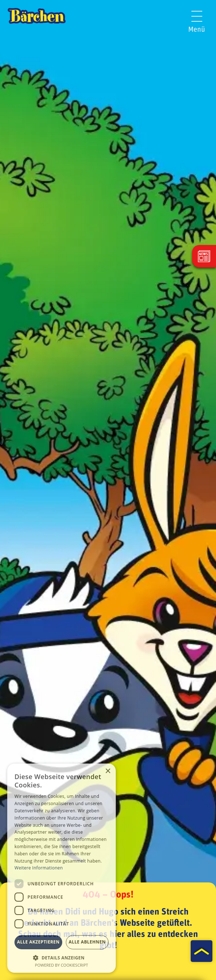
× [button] (108, 771)
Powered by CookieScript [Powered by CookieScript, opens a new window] (62, 965)
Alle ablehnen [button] (87, 942)
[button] (62, 957)
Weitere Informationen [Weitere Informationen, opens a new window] (39, 868)
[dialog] (62, 868)
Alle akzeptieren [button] (38, 942)
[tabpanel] (108, 490)
